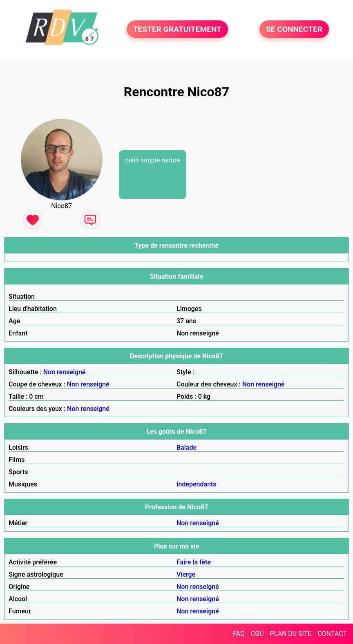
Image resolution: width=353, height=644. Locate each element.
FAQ (239, 634)
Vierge (186, 574)
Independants (197, 484)
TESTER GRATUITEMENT (178, 29)
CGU (257, 634)
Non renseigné (65, 372)
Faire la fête (194, 562)
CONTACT (332, 634)
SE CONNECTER (294, 29)
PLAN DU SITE (291, 634)
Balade (187, 447)
